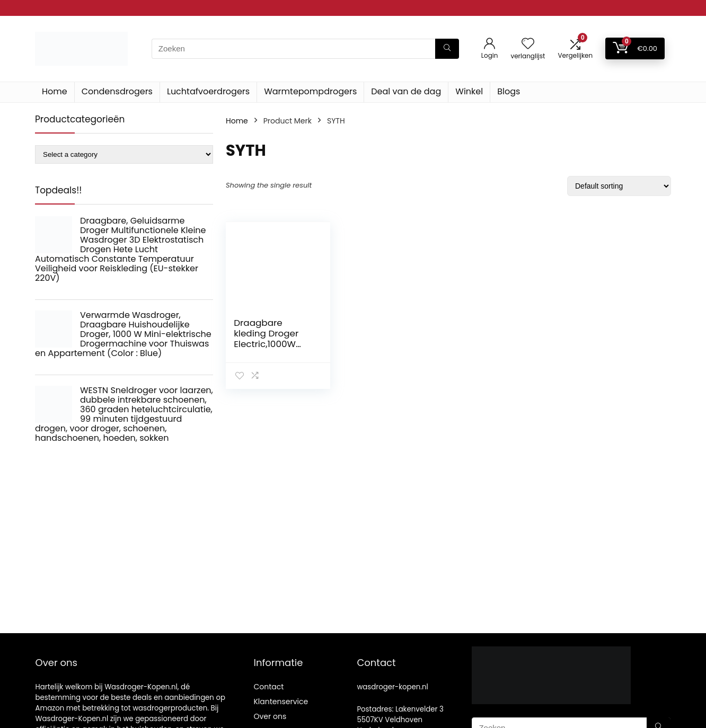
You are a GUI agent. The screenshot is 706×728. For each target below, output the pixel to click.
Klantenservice (281, 702)
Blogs (509, 91)
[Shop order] (619, 186)
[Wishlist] (528, 44)
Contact (268, 687)
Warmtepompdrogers (310, 91)
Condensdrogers (117, 91)
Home (55, 91)
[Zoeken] (447, 49)
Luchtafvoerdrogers (208, 91)
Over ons (270, 716)
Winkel (469, 91)
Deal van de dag (406, 91)
